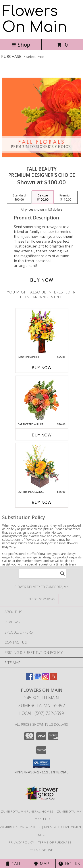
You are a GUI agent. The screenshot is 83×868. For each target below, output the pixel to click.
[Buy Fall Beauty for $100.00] (42, 280)
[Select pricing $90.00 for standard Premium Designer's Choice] (19, 197)
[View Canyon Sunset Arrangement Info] (41, 332)
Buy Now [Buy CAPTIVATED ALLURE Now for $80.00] (42, 435)
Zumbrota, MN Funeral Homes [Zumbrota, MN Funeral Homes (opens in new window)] (27, 811)
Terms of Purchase (55, 842)
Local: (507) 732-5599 (42, 713)
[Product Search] (42, 574)
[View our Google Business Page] (38, 679)
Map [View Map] (42, 864)
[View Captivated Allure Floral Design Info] (41, 399)
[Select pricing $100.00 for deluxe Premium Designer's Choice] (43, 197)
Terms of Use (42, 850)
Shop (21, 45)
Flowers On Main (35, 19)
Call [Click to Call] (14, 864)
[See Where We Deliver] (42, 599)
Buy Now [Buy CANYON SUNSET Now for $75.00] (42, 367)
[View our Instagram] (46, 679)
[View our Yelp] (54, 679)
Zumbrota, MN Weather (20, 827)
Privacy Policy (22, 842)
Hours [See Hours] (69, 864)
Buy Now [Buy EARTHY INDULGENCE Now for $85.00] (42, 502)
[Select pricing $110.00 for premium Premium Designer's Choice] (66, 197)
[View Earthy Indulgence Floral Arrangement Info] (41, 467)
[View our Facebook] (30, 679)
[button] (41, 764)
